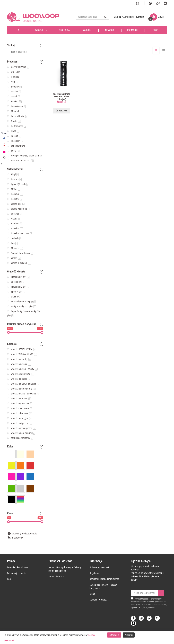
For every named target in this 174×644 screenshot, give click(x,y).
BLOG (155, 30)
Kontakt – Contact (98, 600)
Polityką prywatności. (147, 607)
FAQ (9, 579)
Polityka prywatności (99, 567)
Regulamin (95, 573)
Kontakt (140, 17)
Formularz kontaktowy (18, 567)
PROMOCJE (133, 30)
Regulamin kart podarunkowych (104, 579)
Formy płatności (56, 576)
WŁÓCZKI (41, 30)
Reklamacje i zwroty (16, 573)
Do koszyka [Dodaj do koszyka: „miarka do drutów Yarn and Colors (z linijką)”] (61, 110)
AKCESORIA (64, 30)
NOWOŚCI (110, 30)
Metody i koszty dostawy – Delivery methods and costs (65, 569)
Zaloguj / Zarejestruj (124, 17)
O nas (92, 594)
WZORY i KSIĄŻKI (87, 31)
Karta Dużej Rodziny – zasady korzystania (103, 586)
